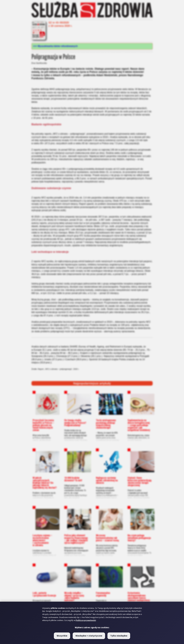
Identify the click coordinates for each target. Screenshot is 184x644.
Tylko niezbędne (119, 636)
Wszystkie (62, 636)
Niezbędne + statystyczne (89, 636)
